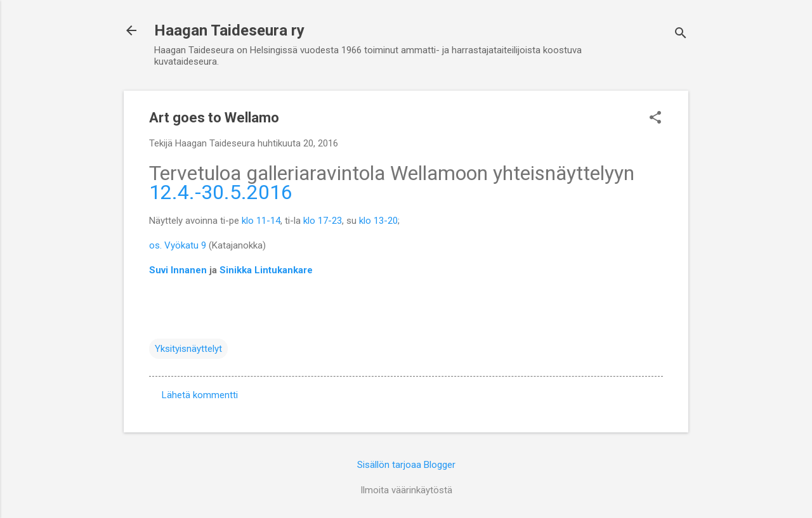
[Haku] (681, 35)
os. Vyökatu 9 (178, 245)
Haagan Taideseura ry (229, 30)
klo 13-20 (378, 221)
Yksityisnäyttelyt (188, 349)
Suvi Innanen (179, 270)
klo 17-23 (323, 221)
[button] (655, 119)
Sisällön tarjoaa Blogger (406, 465)
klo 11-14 (261, 221)
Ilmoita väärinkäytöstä (406, 490)
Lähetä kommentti (200, 395)
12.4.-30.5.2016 (221, 192)
